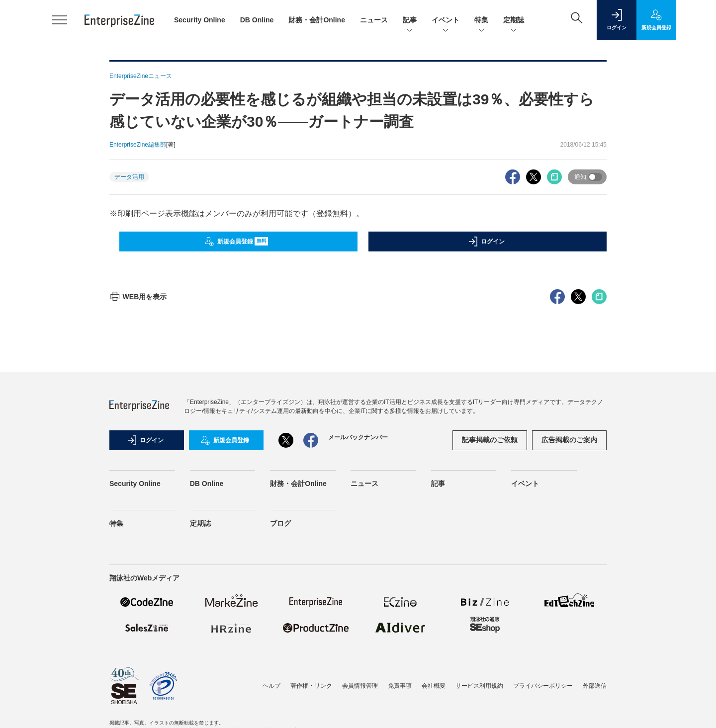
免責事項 (400, 686)
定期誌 (514, 21)
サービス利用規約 (479, 686)
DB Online (257, 20)
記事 (410, 21)
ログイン (486, 242)
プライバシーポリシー (543, 686)
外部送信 (595, 686)
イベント (446, 21)
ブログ (280, 523)
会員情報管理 (360, 686)
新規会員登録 (236, 242)
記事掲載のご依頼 (490, 440)
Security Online (200, 20)
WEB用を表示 (138, 297)
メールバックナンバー (358, 437)
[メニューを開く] (60, 20)
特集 (481, 21)
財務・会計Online (317, 20)
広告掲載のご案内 (569, 440)
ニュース (374, 20)
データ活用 (129, 177)
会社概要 (434, 686)
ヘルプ (271, 686)
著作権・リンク (311, 686)
